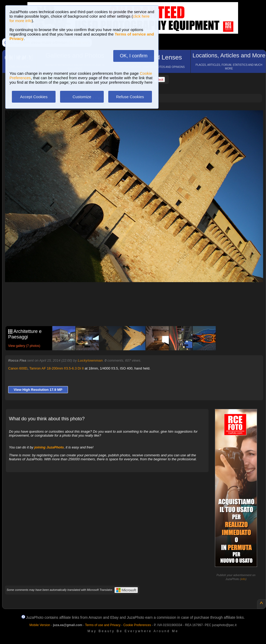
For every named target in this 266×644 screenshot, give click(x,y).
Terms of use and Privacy (103, 625)
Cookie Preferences (137, 625)
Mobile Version (40, 625)
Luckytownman (90, 360)
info (243, 579)
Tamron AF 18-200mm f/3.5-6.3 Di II (56, 368)
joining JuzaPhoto (49, 447)
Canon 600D (18, 368)
